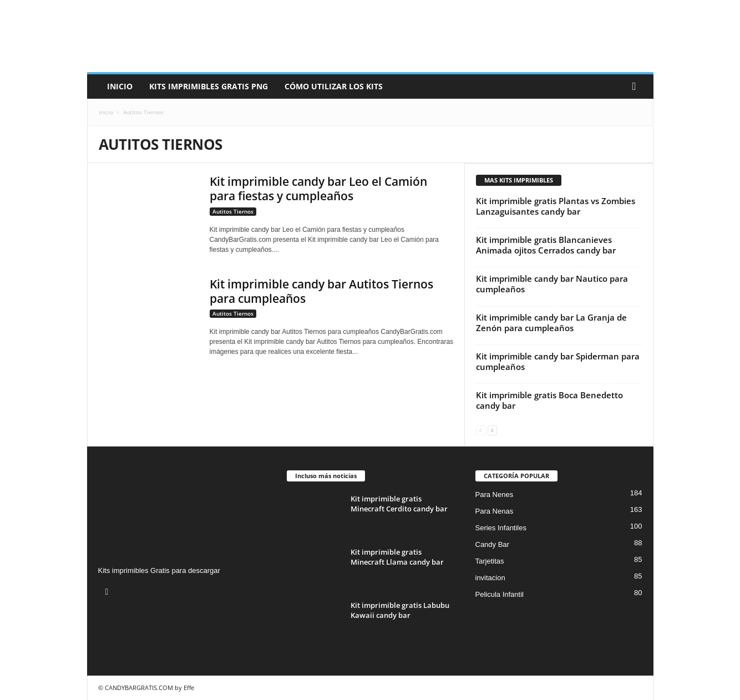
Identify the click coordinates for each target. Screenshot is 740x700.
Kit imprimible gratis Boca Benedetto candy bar (549, 400)
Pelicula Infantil (500, 594)
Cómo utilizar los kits (334, 86)
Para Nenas (495, 511)
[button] (637, 87)
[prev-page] (481, 430)
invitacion (490, 578)
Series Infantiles (501, 528)
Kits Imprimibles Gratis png (209, 86)
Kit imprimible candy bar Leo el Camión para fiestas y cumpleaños (318, 189)
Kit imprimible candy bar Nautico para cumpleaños (552, 284)
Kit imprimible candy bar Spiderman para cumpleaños (558, 361)
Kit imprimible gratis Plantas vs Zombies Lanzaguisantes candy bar (556, 206)
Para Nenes (495, 494)
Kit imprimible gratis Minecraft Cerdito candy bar (399, 504)
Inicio (120, 86)
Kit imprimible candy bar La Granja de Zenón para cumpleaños (551, 323)
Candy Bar (492, 544)
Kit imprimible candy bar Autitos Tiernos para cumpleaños (321, 291)
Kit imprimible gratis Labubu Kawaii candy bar (400, 610)
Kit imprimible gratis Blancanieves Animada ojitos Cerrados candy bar (546, 245)
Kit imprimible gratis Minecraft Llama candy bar (397, 557)
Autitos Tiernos (233, 211)
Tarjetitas (490, 561)
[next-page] (492, 430)
